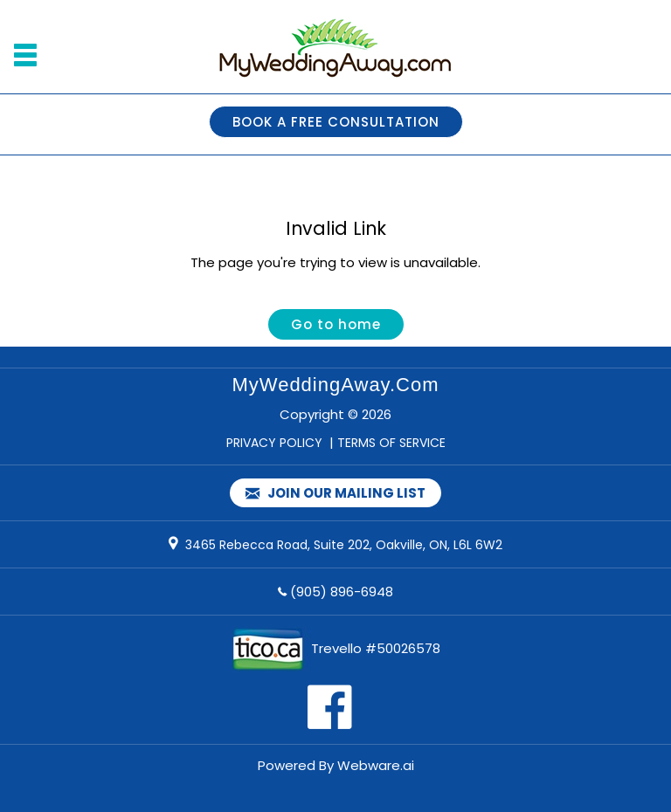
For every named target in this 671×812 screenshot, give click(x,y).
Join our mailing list (335, 494)
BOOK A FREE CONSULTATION (336, 122)
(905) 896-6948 (342, 592)
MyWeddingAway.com (335, 385)
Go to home (336, 324)
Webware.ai (376, 765)
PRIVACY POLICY (274, 443)
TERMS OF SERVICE (391, 443)
